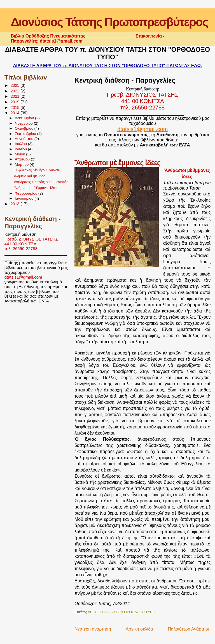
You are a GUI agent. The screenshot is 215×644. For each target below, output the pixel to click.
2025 (16, 85)
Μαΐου (21, 154)
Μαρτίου (22, 165)
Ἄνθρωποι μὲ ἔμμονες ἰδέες (36, 188)
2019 (16, 102)
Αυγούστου (25, 139)
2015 (16, 108)
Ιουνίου (21, 149)
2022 (16, 91)
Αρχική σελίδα (139, 629)
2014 (16, 113)
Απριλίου (23, 159)
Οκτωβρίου (25, 128)
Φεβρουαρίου (27, 193)
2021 (16, 96)
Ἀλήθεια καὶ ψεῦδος (30, 176)
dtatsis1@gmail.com (23, 277)
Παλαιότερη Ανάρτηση (189, 629)
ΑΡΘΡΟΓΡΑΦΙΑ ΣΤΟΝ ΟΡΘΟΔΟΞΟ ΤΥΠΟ (122, 612)
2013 (16, 204)
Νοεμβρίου (24, 123)
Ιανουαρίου (25, 198)
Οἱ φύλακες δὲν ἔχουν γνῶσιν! (38, 170)
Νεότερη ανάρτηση (93, 629)
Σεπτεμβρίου (26, 134)
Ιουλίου (21, 144)
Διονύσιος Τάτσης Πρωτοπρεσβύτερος (109, 22)
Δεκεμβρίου (25, 118)
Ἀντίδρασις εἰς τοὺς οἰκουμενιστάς (41, 182)
